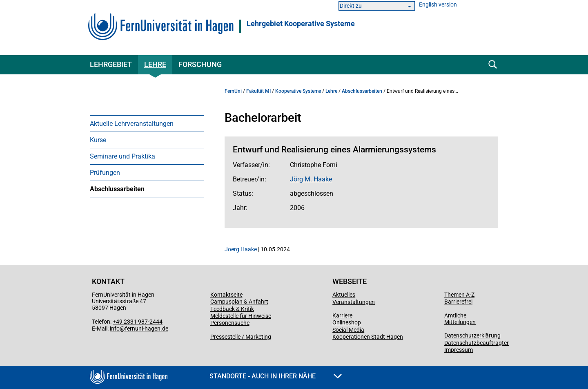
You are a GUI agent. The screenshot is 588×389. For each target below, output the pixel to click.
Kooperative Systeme (298, 91)
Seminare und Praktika (122, 156)
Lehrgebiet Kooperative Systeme (301, 24)
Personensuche (230, 323)
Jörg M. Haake (311, 179)
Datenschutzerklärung (472, 335)
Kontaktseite (226, 295)
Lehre (155, 64)
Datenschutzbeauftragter (477, 343)
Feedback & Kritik (232, 309)
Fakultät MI (258, 91)
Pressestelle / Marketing (241, 337)
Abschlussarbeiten (117, 189)
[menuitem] (147, 123)
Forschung (200, 64)
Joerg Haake (241, 249)
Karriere (342, 315)
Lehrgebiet (111, 64)
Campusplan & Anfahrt (239, 302)
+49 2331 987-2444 (138, 322)
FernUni (233, 91)
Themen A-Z (459, 295)
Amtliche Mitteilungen (460, 319)
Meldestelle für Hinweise (241, 316)
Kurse (98, 140)
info (115, 329)
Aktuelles (344, 295)
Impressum (459, 350)
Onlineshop (347, 322)
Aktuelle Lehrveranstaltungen (132, 124)
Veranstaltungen (354, 302)
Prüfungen (105, 173)
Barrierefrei (458, 302)
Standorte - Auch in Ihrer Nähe (276, 376)
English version (438, 5)
